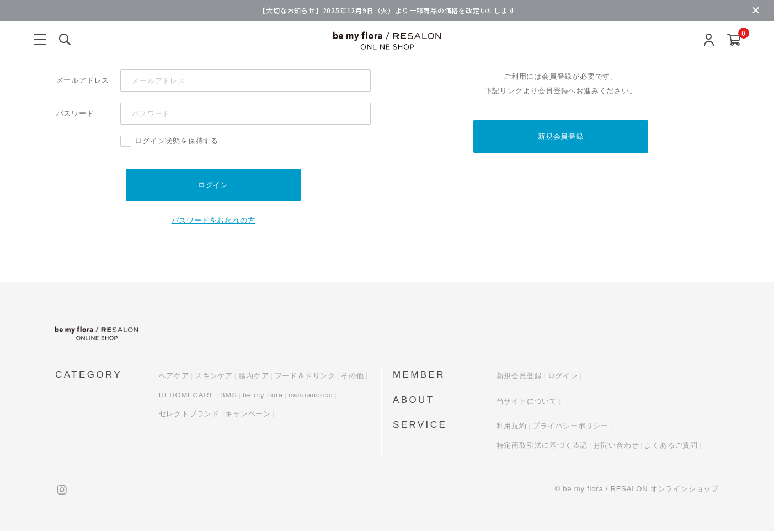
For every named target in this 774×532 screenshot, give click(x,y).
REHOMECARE (187, 395)
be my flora (263, 395)
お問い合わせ (616, 445)
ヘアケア (174, 376)
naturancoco (311, 395)
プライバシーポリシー (570, 426)
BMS (229, 395)
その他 (352, 376)
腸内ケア (253, 376)
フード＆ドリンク (305, 376)
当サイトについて (527, 401)
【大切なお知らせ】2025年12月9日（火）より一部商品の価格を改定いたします (387, 10)
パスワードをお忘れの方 (213, 221)
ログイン (563, 376)
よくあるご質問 (671, 445)
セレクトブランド (189, 414)
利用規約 (512, 426)
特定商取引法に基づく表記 (542, 445)
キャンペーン (248, 414)
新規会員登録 (561, 136)
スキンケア (214, 376)
